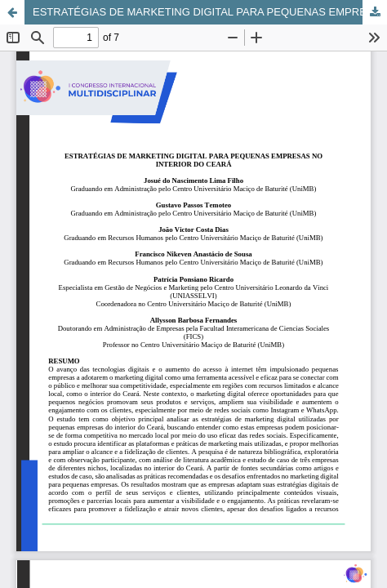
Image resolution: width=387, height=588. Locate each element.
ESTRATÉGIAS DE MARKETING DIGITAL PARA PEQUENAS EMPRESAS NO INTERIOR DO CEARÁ (210, 12)
